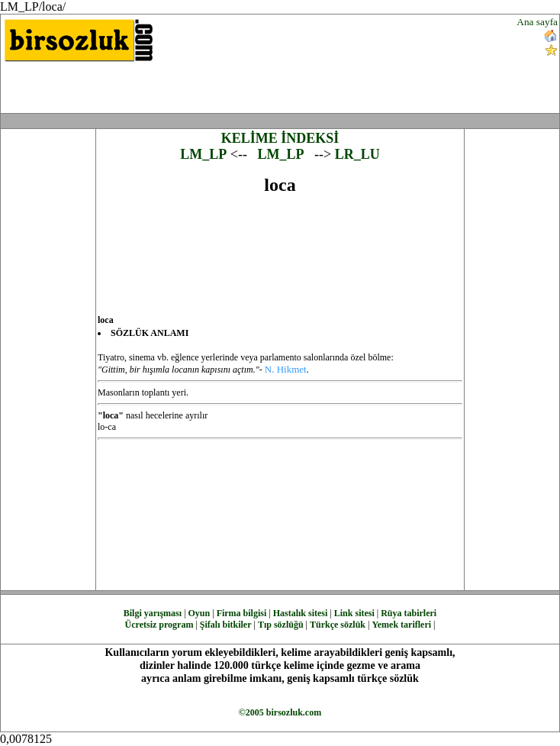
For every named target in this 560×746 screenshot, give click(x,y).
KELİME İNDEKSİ (280, 138)
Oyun (200, 613)
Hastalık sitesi (301, 613)
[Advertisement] (377, 64)
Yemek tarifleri (401, 625)
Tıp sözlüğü (281, 625)
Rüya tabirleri (409, 613)
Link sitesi (354, 613)
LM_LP (203, 154)
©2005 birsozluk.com (280, 712)
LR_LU (357, 154)
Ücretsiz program (159, 625)
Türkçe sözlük (338, 625)
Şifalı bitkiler (226, 625)
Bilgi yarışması (153, 613)
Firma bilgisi (242, 613)
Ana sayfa (537, 22)
